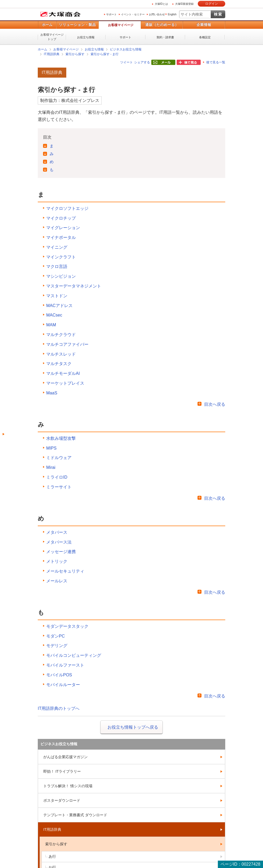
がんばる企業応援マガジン (65, 757)
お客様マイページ (121, 25)
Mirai (51, 467)
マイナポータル (61, 237)
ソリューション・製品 (77, 25)
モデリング (57, 646)
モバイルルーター (63, 685)
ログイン (212, 4)
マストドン (57, 296)
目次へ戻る (215, 404)
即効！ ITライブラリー (62, 771)
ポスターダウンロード (62, 800)
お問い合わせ (157, 14)
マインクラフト (61, 257)
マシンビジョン (61, 276)
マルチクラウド (61, 335)
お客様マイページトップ (52, 37)
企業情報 (204, 25)
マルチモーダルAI (63, 373)
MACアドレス (59, 306)
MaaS (52, 393)
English (172, 14)
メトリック (57, 561)
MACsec (54, 315)
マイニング (57, 247)
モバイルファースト (65, 665)
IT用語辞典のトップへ (59, 708)
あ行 (52, 856)
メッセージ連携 (61, 552)
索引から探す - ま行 (105, 54)
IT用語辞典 (52, 54)
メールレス (57, 581)
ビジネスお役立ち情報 (126, 49)
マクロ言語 (57, 266)
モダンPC (55, 636)
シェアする (142, 62)
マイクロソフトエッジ (67, 208)
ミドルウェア (59, 458)
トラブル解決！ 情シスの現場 (68, 786)
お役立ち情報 (86, 37)
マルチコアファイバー (67, 344)
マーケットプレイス (65, 383)
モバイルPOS (59, 675)
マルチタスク (59, 364)
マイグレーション (63, 228)
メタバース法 (59, 542)
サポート (111, 14)
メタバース (57, 532)
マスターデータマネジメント (74, 286)
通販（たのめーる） (162, 25)
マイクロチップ (61, 218)
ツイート (126, 62)
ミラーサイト (59, 487)
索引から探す (75, 54)
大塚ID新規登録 (184, 4)
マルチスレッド (61, 354)
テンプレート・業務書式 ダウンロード (75, 815)
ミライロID (57, 477)
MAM (51, 325)
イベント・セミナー (133, 14)
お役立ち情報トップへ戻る (133, 727)
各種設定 (205, 37)
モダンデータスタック (67, 626)
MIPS (51, 448)
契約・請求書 (165, 37)
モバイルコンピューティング (74, 655)
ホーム (47, 25)
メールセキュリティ (65, 571)
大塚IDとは (161, 4)
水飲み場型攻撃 (61, 438)
